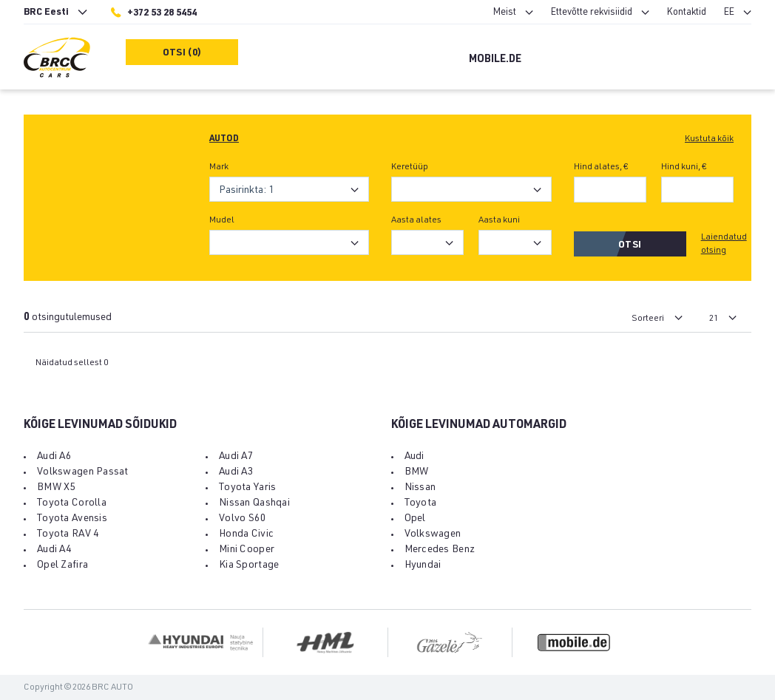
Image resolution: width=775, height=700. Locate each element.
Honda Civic (246, 534)
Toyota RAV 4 (68, 534)
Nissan (420, 488)
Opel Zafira (62, 565)
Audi (414, 457)
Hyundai (423, 565)
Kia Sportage (249, 565)
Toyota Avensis (72, 519)
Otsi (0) (182, 54)
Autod (224, 139)
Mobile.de (495, 60)
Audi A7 (236, 457)
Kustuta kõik (709, 139)
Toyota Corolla (72, 503)
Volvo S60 (243, 519)
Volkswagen (433, 534)
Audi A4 (54, 550)
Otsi (630, 246)
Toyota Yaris (247, 488)
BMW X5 (57, 488)
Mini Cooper (247, 550)
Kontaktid (687, 13)
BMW (417, 472)
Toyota (421, 503)
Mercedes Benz (440, 550)
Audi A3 (236, 472)
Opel (415, 519)
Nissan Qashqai (254, 503)
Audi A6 (54, 457)
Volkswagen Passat (83, 472)
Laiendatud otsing (724, 244)
